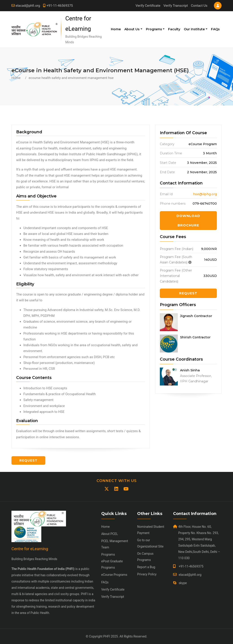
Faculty (174, 29)
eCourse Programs (114, 575)
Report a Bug (146, 567)
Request (188, 293)
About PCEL (110, 534)
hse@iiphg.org (205, 194)
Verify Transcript (176, 6)
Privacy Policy (147, 574)
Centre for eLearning (30, 549)
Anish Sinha (190, 370)
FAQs (215, 29)
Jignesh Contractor (196, 316)
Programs (154, 29)
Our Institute (194, 29)
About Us (132, 29)
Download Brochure (188, 221)
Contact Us (199, 6)
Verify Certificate (148, 6)
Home (116, 29)
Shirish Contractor (195, 337)
